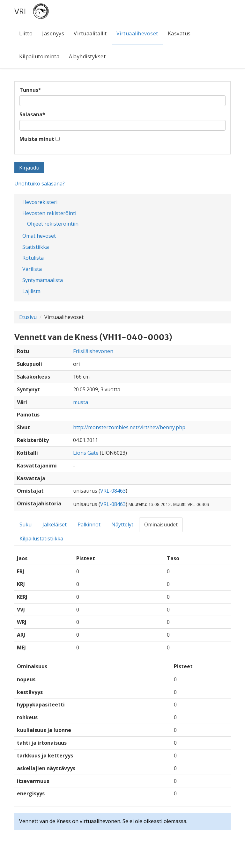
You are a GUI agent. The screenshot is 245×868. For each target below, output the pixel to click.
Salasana (32, 114)
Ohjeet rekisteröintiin (53, 224)
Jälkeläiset (55, 524)
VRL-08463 (113, 491)
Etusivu (28, 317)
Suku (26, 524)
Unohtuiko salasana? (40, 184)
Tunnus (30, 90)
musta (81, 402)
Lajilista (31, 291)
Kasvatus (179, 33)
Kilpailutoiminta (39, 56)
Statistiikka (36, 247)
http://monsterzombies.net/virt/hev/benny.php (129, 427)
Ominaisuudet (161, 524)
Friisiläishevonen (93, 351)
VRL (21, 11)
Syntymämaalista (43, 280)
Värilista (32, 269)
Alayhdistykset (87, 56)
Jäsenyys (53, 33)
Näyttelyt (122, 524)
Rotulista (33, 258)
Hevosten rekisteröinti (49, 213)
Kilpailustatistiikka (41, 539)
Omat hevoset (39, 236)
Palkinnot (89, 524)
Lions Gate (86, 453)
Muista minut (37, 139)
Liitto (26, 33)
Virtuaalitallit (90, 33)
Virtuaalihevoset (137, 33)
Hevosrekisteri (40, 202)
